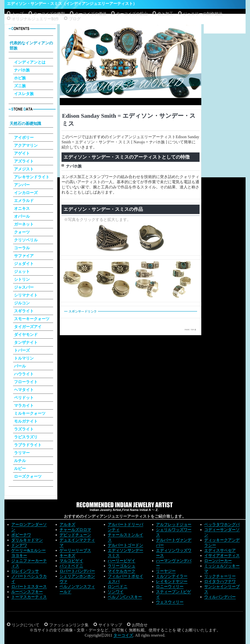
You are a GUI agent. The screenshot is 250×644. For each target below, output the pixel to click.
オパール (22, 216)
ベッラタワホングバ (222, 524)
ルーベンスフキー (27, 592)
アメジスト (24, 169)
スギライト (24, 311)
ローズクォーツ (28, 476)
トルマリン (24, 358)
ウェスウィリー (170, 602)
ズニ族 (20, 86)
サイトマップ (110, 625)
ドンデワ (19, 545)
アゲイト (22, 153)
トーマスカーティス (29, 597)
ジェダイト (24, 264)
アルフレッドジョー (174, 524)
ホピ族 (20, 78)
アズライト (24, 161)
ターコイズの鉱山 (132, 14)
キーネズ (67, 555)
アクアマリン (26, 145)
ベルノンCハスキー (125, 597)
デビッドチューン (75, 535)
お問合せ (140, 625)
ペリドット (24, 398)
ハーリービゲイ (122, 561)
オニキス (22, 208)
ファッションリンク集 (69, 625)
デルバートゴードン (125, 545)
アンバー (22, 185)
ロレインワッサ (25, 571)
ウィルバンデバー (220, 597)
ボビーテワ (21, 535)
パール (20, 366)
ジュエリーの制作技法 (203, 14)
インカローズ (26, 193)
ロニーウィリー (170, 586)
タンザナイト (26, 342)
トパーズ (22, 350)
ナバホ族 (22, 70)
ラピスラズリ (26, 437)
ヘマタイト (24, 390)
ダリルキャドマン (27, 540)
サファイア (24, 256)
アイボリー (24, 138)
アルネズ (67, 524)
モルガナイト (26, 421)
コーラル (22, 248)
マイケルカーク (122, 571)
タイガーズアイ (28, 327)
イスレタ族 (24, 94)
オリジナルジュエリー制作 (35, 19)
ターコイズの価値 (91, 14)
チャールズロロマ (75, 530)
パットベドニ (71, 566)
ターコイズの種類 (49, 14)
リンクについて (26, 625)
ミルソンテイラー (172, 576)
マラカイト (24, 405)
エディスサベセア (220, 550)
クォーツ (22, 232)
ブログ (75, 19)
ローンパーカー (218, 561)
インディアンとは (30, 62)
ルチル (20, 461)
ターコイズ (123, 635)
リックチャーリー (220, 576)
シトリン (22, 279)
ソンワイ (116, 592)
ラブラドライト (28, 445)
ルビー (20, 469)
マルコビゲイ (71, 561)
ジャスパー (24, 287)
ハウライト (24, 374)
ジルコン (22, 303)
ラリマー (22, 453)
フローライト (26, 382)
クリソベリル (26, 240)
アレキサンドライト (32, 177)
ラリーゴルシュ (122, 566)
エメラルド (24, 201)
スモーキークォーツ (32, 319)
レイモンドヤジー (172, 581)
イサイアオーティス (222, 555)
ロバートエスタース (29, 586)
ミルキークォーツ (30, 413)
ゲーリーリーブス (75, 550)
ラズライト (24, 429)
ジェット (22, 272)
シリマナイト (26, 295)
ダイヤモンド (26, 335)
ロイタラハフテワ (220, 581)
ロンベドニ (118, 586)
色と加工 (165, 14)
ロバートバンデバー (77, 571)
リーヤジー (166, 571)
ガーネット (24, 224)
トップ (18, 14)
